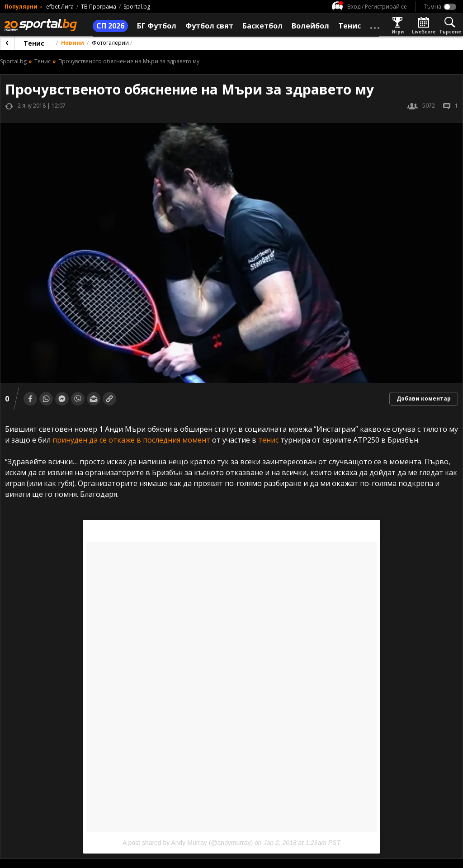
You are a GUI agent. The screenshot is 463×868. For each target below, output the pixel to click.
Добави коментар (424, 399)
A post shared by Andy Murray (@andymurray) (188, 843)
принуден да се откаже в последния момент (131, 440)
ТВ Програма (99, 7)
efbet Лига (60, 7)
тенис (268, 440)
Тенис (34, 43)
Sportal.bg (137, 7)
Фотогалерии (110, 43)
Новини (73, 43)
